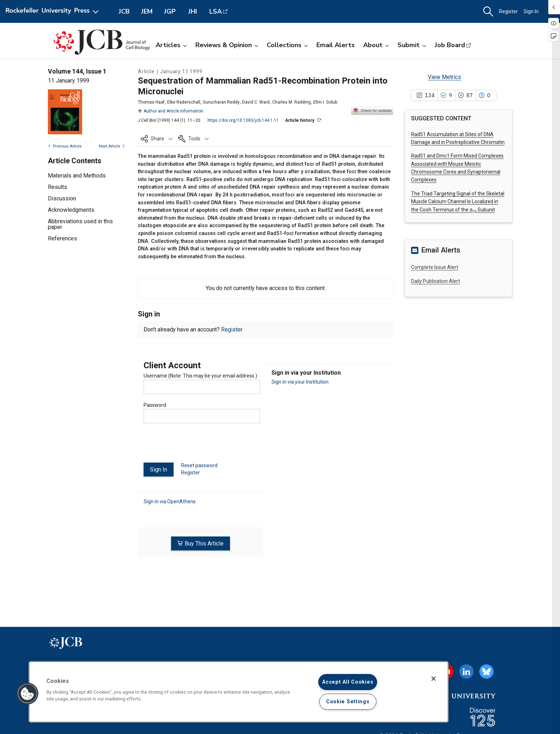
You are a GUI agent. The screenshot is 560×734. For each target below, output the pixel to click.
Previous (65, 146)
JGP (170, 11)
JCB (124, 11)
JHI (193, 11)
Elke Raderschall (184, 102)
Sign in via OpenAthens (170, 501)
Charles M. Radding (291, 102)
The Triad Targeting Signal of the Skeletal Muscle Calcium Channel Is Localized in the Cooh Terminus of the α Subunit (458, 202)
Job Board (450, 45)
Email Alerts (336, 45)
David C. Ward (256, 102)
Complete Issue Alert (435, 267)
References (62, 238)
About (376, 45)
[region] (239, 692)
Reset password (199, 465)
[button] (488, 12)
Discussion (62, 198)
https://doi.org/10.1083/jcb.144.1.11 (243, 120)
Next (112, 146)
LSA (216, 11)
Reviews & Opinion (227, 45)
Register (508, 11)
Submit (412, 45)
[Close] (434, 679)
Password (155, 405)
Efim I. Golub (325, 102)
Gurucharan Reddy (221, 102)
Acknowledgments (71, 210)
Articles (171, 45)
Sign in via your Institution (300, 382)
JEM (147, 11)
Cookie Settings (348, 702)
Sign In (534, 11)
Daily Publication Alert (436, 281)
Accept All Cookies (348, 682)
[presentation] (198, 446)
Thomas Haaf (151, 102)
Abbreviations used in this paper (80, 224)
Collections (287, 45)
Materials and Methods (77, 176)
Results (57, 187)
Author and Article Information (171, 111)
